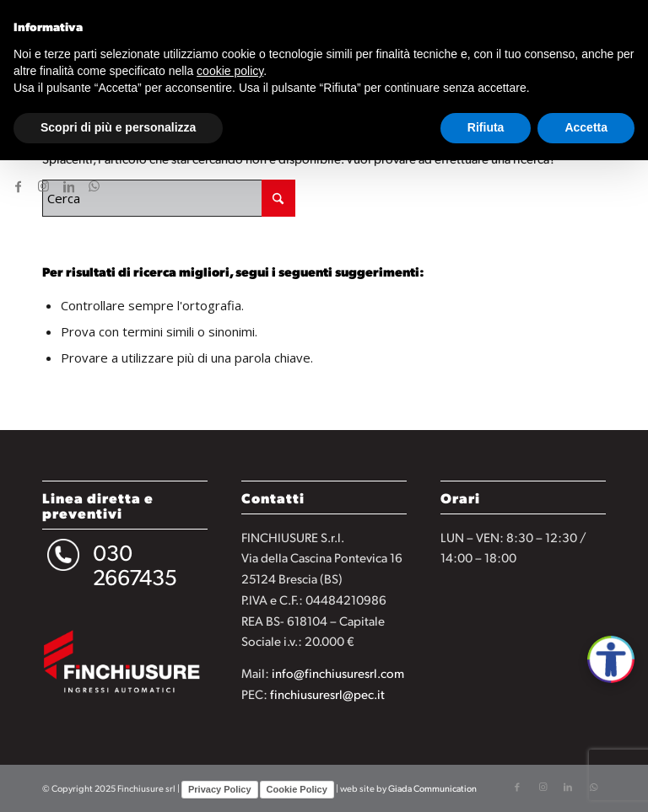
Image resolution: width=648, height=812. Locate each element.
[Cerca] (169, 198)
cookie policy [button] (230, 71)
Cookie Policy (297, 789)
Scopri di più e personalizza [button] (118, 127)
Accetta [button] (586, 127)
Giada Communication (432, 788)
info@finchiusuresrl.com (338, 672)
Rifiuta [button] (486, 127)
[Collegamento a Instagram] (43, 186)
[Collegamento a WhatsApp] (94, 186)
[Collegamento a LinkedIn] (68, 186)
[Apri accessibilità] (611, 659)
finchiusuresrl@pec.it (327, 694)
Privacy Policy (220, 789)
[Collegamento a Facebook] (18, 186)
